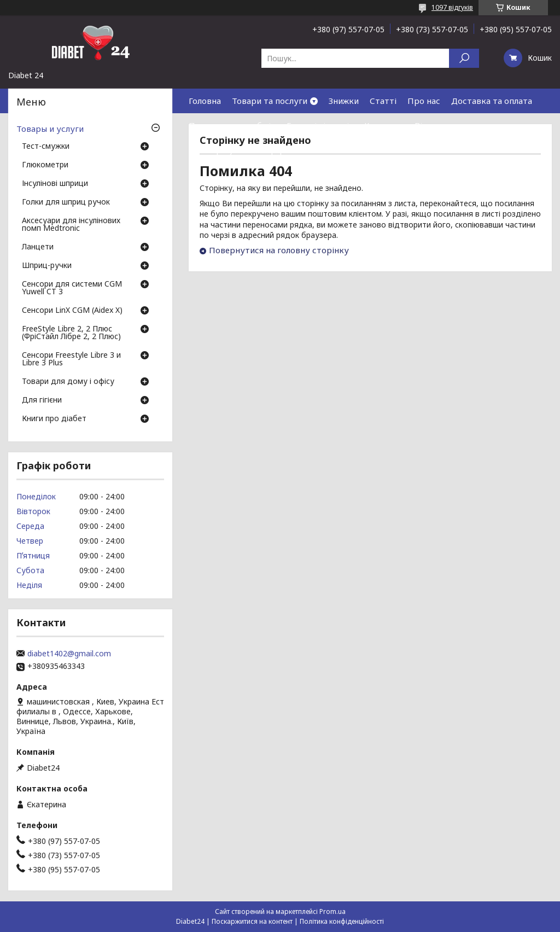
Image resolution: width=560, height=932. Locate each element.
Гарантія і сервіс (320, 125)
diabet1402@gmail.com (69, 654)
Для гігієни (42, 400)
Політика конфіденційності (342, 921)
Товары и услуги (50, 129)
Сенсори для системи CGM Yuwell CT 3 (72, 288)
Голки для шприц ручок (66, 202)
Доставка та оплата (492, 101)
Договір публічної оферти (242, 150)
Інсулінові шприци (55, 184)
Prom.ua (332, 911)
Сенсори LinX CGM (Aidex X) (72, 311)
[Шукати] (464, 58)
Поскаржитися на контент (252, 921)
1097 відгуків (452, 7)
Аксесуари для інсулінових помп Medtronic (71, 225)
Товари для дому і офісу (68, 382)
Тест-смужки (46, 147)
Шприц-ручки (47, 266)
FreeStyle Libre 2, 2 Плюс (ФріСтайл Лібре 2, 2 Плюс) (71, 333)
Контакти (384, 125)
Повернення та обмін (232, 125)
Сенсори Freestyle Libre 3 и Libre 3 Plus (71, 359)
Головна (205, 101)
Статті (383, 101)
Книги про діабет (54, 419)
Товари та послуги (270, 101)
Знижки (344, 101)
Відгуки (430, 125)
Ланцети (38, 247)
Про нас (424, 101)
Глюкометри (45, 165)
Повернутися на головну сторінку (279, 250)
